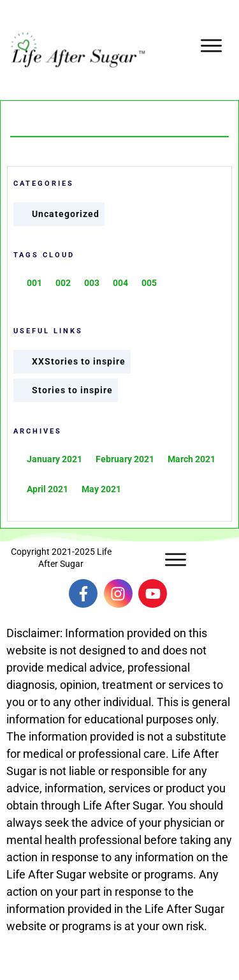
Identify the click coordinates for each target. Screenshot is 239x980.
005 (149, 283)
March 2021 (192, 459)
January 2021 (54, 459)
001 (34, 283)
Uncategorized (66, 214)
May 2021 (101, 489)
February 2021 (125, 459)
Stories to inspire (72, 390)
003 (92, 283)
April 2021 (47, 489)
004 (120, 283)
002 (63, 283)
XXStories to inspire (79, 361)
